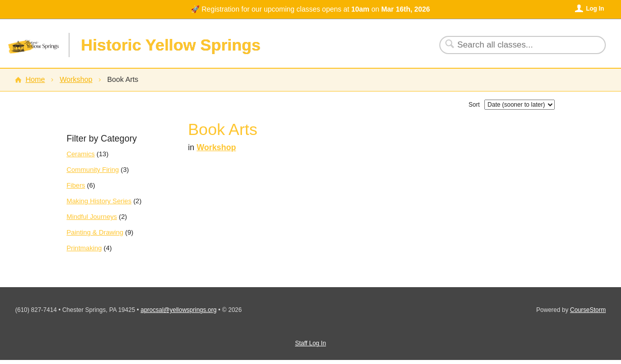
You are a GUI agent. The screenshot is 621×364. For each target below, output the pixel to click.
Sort (474, 105)
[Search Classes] (516, 45)
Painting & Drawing (95, 232)
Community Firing (93, 170)
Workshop (76, 79)
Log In (595, 9)
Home (35, 79)
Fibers (76, 185)
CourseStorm (588, 310)
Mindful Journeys (92, 217)
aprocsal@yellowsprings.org (179, 310)
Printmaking (85, 248)
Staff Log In (310, 343)
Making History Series (99, 201)
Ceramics (81, 154)
